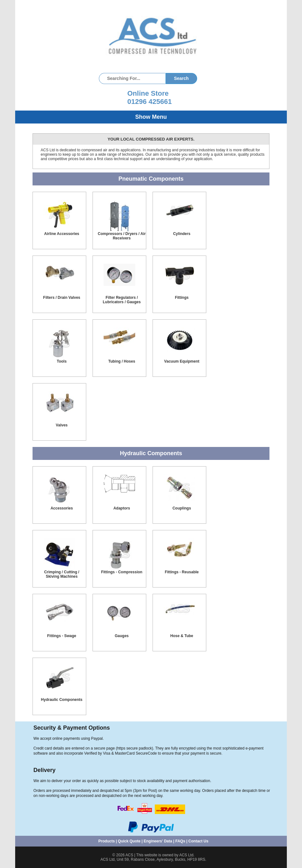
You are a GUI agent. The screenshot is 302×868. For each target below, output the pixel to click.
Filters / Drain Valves (62, 298)
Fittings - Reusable (182, 572)
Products (106, 841)
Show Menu (151, 117)
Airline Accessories (62, 234)
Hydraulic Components (62, 700)
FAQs (180, 841)
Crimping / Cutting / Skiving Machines (62, 574)
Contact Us (198, 841)
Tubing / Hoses (122, 361)
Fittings (182, 298)
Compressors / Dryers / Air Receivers (122, 236)
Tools (62, 361)
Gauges (122, 636)
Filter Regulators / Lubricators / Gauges (122, 300)
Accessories (62, 508)
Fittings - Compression (122, 572)
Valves (62, 425)
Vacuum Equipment (182, 361)
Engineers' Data (158, 841)
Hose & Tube (182, 636)
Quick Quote (129, 841)
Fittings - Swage (62, 636)
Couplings (182, 508)
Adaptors (122, 508)
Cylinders (182, 234)
